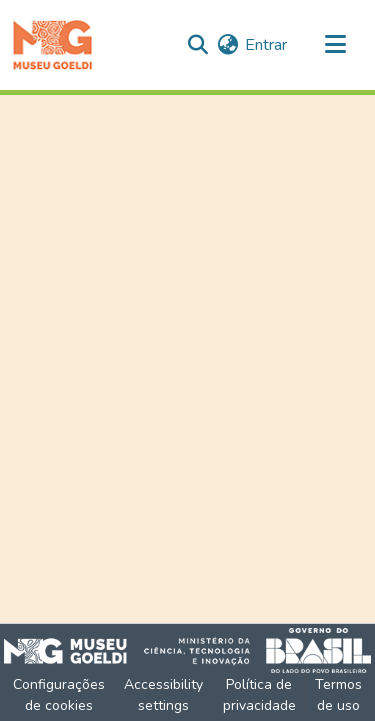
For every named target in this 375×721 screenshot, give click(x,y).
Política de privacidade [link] (259, 695)
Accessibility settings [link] (163, 695)
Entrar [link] (266, 45)
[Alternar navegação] (335, 45)
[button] (52, 45)
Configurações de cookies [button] (59, 695)
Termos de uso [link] (338, 695)
